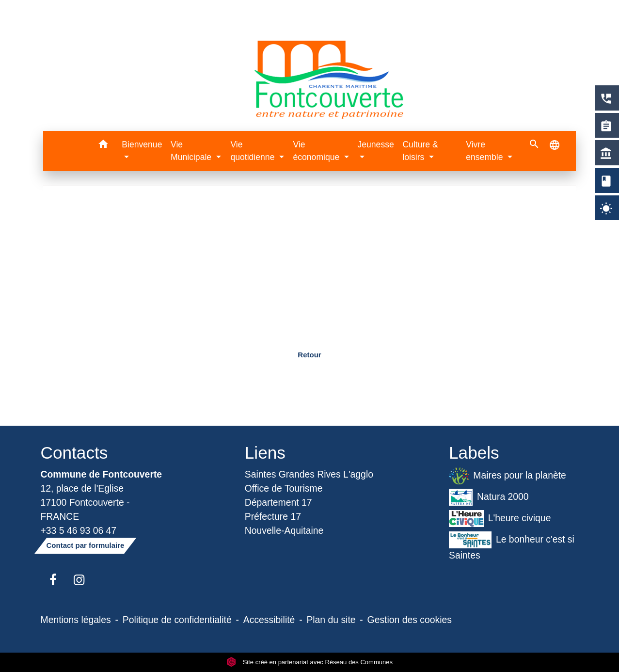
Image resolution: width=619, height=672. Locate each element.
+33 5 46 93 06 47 (79, 530)
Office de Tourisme (284, 488)
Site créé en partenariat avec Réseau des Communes (309, 662)
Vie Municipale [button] (192, 151)
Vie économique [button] (317, 151)
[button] (103, 146)
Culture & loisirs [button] (420, 151)
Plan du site (331, 620)
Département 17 (278, 502)
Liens (265, 453)
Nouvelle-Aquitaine (284, 530)
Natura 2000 (489, 497)
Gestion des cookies (410, 620)
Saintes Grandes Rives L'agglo (309, 474)
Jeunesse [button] (375, 144)
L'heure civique (500, 519)
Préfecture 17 (273, 516)
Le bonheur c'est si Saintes (512, 546)
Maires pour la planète (508, 476)
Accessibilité (269, 620)
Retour (309, 355)
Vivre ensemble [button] (485, 151)
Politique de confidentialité (177, 620)
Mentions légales (76, 620)
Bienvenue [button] (142, 144)
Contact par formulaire (86, 545)
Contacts (74, 453)
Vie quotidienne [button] (254, 151)
